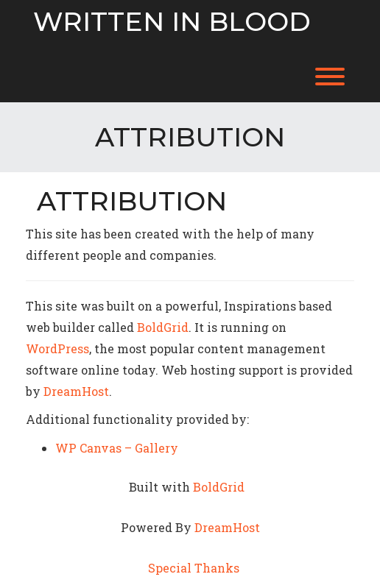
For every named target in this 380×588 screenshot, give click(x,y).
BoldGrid (163, 327)
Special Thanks (194, 568)
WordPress (57, 348)
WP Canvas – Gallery (117, 448)
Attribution (132, 201)
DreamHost (76, 391)
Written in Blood (172, 22)
